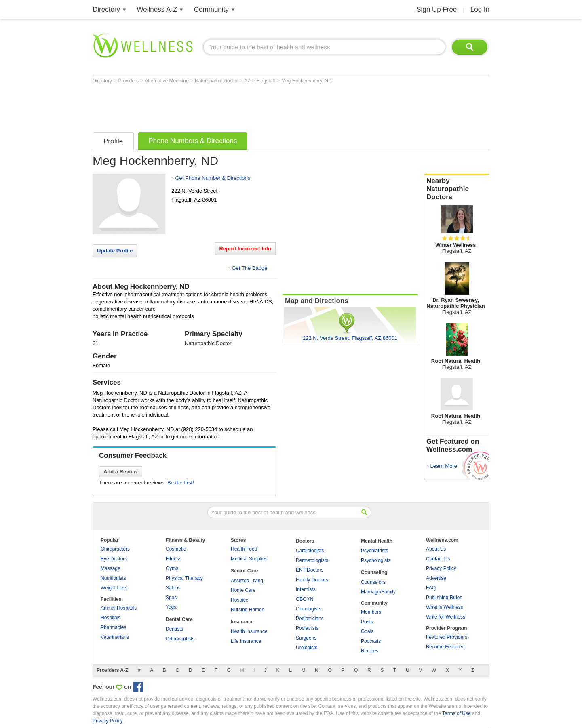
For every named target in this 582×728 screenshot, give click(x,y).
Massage (111, 568)
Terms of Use (457, 713)
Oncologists (309, 609)
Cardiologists (310, 551)
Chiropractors (115, 549)
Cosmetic (176, 549)
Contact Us (438, 559)
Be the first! (181, 483)
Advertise (436, 578)
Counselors (373, 582)
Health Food (244, 549)
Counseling (374, 572)
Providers (129, 81)
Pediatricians (310, 619)
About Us (436, 549)
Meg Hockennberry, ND (307, 81)
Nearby (457, 189)
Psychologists (376, 560)
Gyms (172, 568)
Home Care (243, 590)
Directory (106, 9)
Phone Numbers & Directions (193, 141)
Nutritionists (113, 578)
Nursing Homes (248, 610)
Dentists (174, 629)
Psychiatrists (374, 551)
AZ (248, 81)
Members (371, 612)
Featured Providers (447, 637)
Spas (171, 598)
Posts (367, 622)
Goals (367, 631)
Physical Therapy (184, 578)
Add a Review (121, 472)
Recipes (370, 651)
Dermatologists (312, 560)
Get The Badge (249, 268)
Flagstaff (267, 81)
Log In (480, 9)
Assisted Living (247, 581)
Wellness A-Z (157, 9)
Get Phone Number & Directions (213, 178)
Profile (113, 141)
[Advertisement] (240, 106)
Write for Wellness (446, 617)
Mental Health (377, 541)
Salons (173, 588)
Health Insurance (249, 631)
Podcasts (371, 641)
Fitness (174, 559)
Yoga (171, 607)
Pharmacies (113, 627)
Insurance (242, 622)
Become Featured (445, 647)
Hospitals (111, 618)
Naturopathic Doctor (217, 81)
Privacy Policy (441, 568)
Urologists (307, 648)
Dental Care (179, 619)
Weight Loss (114, 588)
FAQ (431, 588)
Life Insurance (246, 641)
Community (211, 9)
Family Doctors (312, 580)
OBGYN (305, 599)
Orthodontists (180, 639)
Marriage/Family (378, 592)
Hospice (239, 600)
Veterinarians (115, 637)
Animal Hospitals (119, 608)
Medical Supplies (249, 559)
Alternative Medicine (168, 81)
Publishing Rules (444, 598)
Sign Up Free (436, 9)
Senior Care (244, 571)
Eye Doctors (114, 559)
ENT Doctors (310, 570)
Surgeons (306, 638)
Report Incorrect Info (245, 249)
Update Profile (115, 251)
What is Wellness (445, 607)
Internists (306, 589)
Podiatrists (307, 628)
